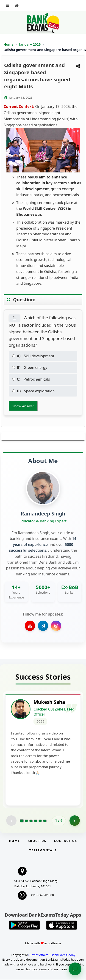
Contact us (65, 841)
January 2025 (30, 44)
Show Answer (23, 406)
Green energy (30, 367)
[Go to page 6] (45, 821)
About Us (37, 841)
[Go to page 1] (22, 821)
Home (8, 44)
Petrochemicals (31, 379)
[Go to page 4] (36, 821)
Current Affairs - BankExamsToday (51, 955)
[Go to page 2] (26, 821)
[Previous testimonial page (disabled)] (11, 821)
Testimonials (43, 851)
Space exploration (33, 391)
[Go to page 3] (31, 821)
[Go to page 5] (40, 821)
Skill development (33, 356)
